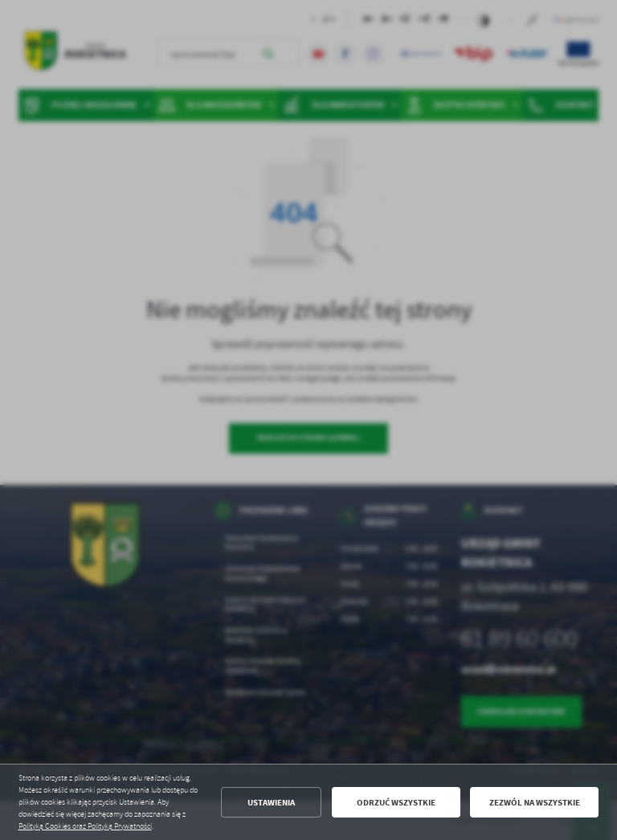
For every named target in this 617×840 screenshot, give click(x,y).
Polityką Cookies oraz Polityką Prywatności (85, 826)
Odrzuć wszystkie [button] (396, 803)
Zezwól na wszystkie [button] (535, 803)
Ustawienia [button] (271, 803)
